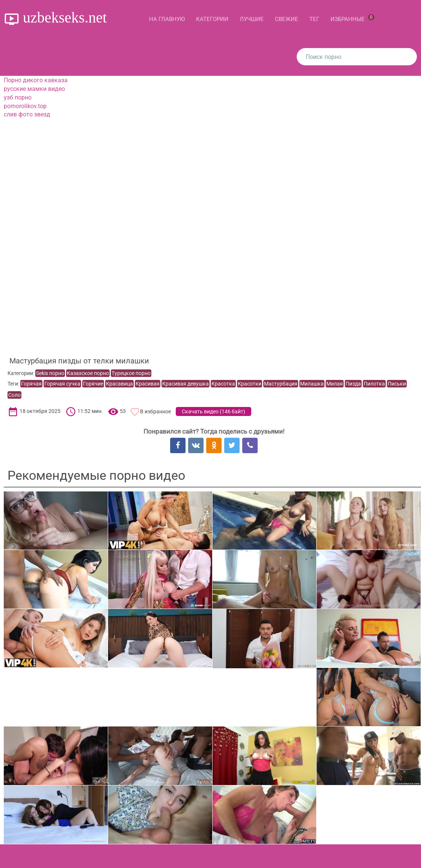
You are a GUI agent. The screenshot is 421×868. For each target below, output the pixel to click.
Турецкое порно (131, 373)
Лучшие (252, 19)
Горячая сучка (62, 384)
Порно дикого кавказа (36, 80)
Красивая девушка (186, 384)
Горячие (93, 384)
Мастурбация (281, 384)
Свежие (287, 19)
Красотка (223, 384)
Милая (335, 384)
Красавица (119, 384)
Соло (14, 395)
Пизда (353, 384)
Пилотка (374, 384)
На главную (167, 19)
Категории (212, 19)
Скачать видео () (214, 411)
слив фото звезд (27, 114)
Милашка (312, 384)
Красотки (250, 384)
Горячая (31, 384)
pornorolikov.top (25, 106)
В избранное (155, 411)
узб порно (18, 97)
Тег (314, 19)
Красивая (148, 384)
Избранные (352, 18)
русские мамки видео (34, 89)
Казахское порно (88, 373)
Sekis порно (50, 373)
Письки (397, 384)
